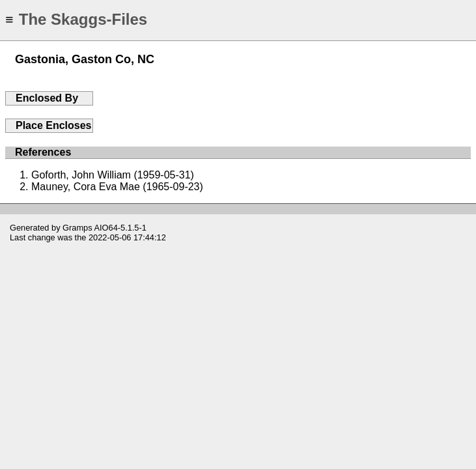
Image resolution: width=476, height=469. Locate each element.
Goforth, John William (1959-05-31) (113, 175)
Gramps (77, 228)
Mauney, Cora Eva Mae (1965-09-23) (117, 187)
